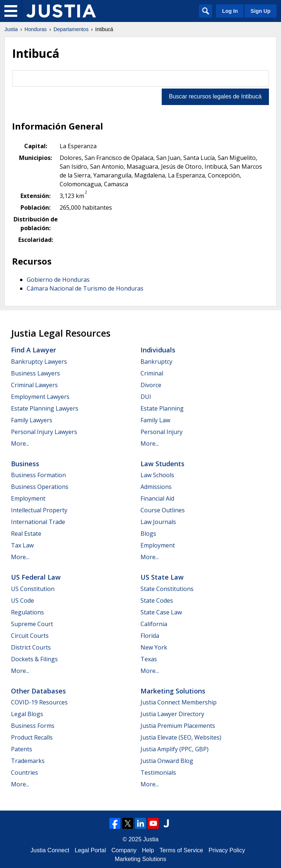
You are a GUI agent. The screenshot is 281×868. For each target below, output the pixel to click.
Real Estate (26, 534)
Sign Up (261, 11)
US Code (23, 601)
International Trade (38, 522)
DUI (146, 397)
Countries (25, 772)
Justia (11, 29)
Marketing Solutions (173, 691)
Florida (150, 636)
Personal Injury (162, 432)
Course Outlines (163, 510)
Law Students (162, 464)
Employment (28, 498)
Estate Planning (162, 408)
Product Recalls (32, 737)
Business (25, 464)
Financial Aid (157, 498)
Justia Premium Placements (178, 726)
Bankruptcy (156, 362)
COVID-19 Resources (39, 702)
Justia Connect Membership (179, 702)
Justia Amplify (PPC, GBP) (175, 749)
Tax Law (22, 545)
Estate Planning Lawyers (45, 408)
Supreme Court (32, 624)
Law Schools (157, 475)
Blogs (148, 534)
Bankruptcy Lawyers (39, 362)
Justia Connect (50, 850)
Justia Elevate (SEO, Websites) (181, 737)
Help (148, 850)
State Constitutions (167, 589)
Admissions (156, 487)
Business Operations (40, 487)
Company (124, 850)
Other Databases (38, 691)
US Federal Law (36, 577)
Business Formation (38, 475)
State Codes (157, 601)
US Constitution (33, 589)
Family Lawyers (32, 420)
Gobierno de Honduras (58, 280)
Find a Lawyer (33, 350)
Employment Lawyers (40, 397)
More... (20, 444)
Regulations (27, 612)
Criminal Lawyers (34, 385)
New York (154, 647)
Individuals (158, 350)
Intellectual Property (39, 510)
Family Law (155, 420)
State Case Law (161, 612)
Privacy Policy (227, 850)
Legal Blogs (27, 714)
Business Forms (33, 726)
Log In (230, 11)
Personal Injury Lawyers (44, 432)
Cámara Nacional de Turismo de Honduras (85, 288)
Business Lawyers (35, 373)
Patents (22, 749)
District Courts (31, 647)
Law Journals (158, 522)
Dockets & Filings (34, 659)
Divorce (151, 385)
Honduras (36, 29)
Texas (149, 659)
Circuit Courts (30, 636)
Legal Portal (90, 850)
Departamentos (71, 29)
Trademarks (28, 761)
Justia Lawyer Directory (172, 714)
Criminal (152, 373)
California (154, 624)
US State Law (162, 577)
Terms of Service (181, 850)
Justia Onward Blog (167, 761)
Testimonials (158, 772)
